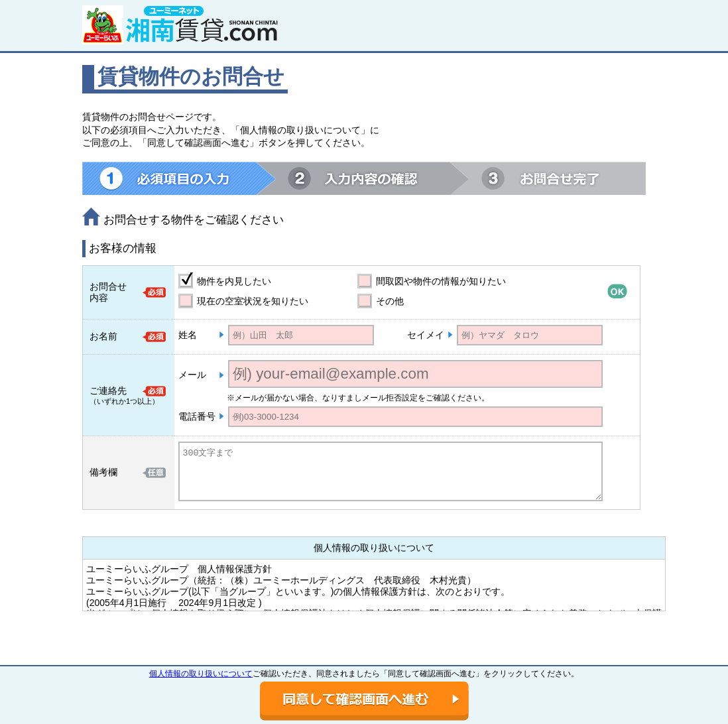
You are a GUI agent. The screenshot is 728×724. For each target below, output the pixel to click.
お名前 (103, 336)
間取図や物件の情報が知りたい (441, 281)
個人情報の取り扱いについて (201, 674)
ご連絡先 (108, 391)
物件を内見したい (234, 281)
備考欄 (103, 472)
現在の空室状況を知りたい (253, 301)
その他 (390, 301)
